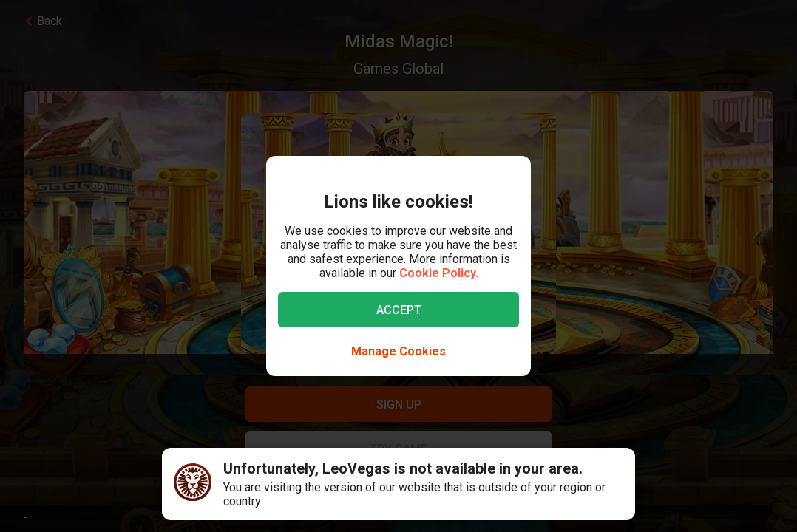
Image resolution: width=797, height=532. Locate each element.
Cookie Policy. (439, 273)
